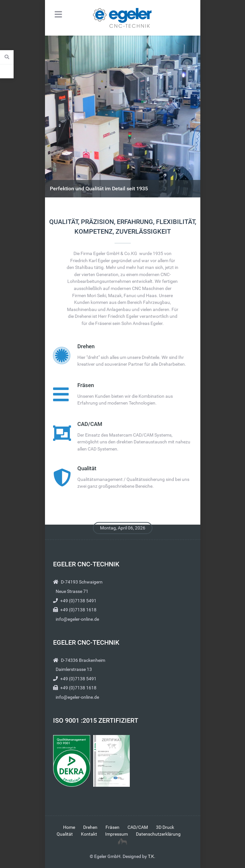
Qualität (87, 468)
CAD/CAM (90, 424)
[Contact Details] (7, 71)
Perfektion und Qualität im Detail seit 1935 (99, 189)
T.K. (152, 857)
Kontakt (89, 834)
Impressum (117, 834)
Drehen (86, 346)
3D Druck (165, 827)
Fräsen (86, 385)
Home (69, 827)
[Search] (7, 57)
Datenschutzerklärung (158, 834)
